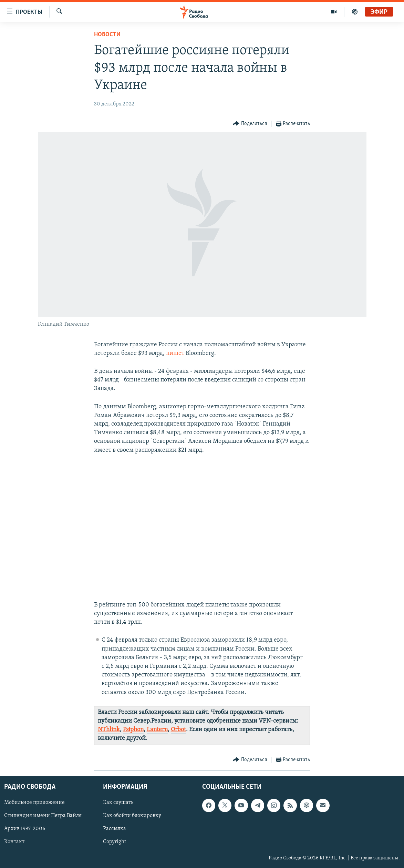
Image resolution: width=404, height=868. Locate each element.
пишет (175, 353)
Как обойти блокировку (132, 816)
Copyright (115, 842)
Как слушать (118, 803)
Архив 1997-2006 (25, 829)
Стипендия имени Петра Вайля (43, 816)
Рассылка (115, 829)
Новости (107, 35)
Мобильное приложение (34, 803)
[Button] (250, 124)
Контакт (14, 842)
